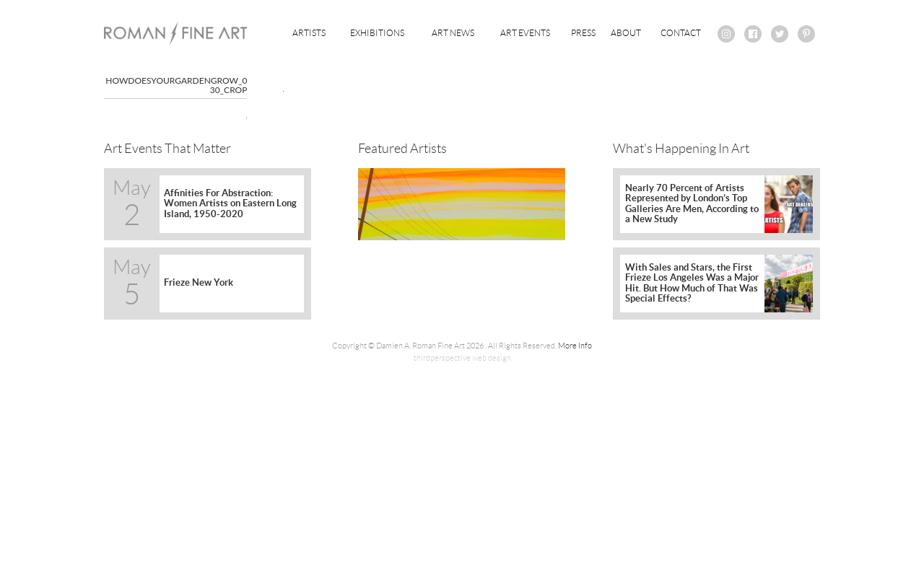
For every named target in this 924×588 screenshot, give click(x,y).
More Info (575, 346)
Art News (453, 33)
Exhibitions (377, 33)
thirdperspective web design (462, 358)
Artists (309, 33)
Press (583, 33)
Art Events (525, 33)
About (626, 33)
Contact (681, 33)
